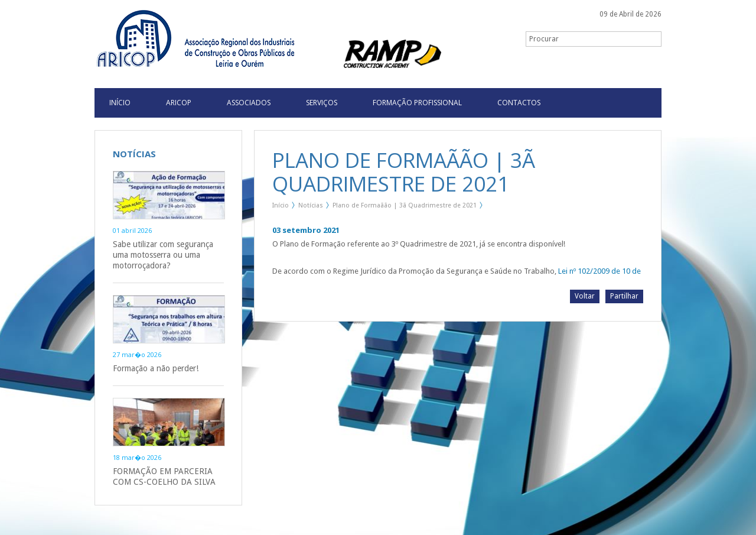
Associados (249, 103)
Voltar (585, 296)
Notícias (311, 205)
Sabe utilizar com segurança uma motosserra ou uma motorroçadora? (163, 255)
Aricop (179, 103)
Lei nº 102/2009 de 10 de (599, 271)
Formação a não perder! (156, 368)
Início (281, 205)
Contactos (519, 103)
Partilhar (624, 296)
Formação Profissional (417, 103)
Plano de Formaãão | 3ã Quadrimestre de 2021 (405, 205)
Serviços (322, 103)
